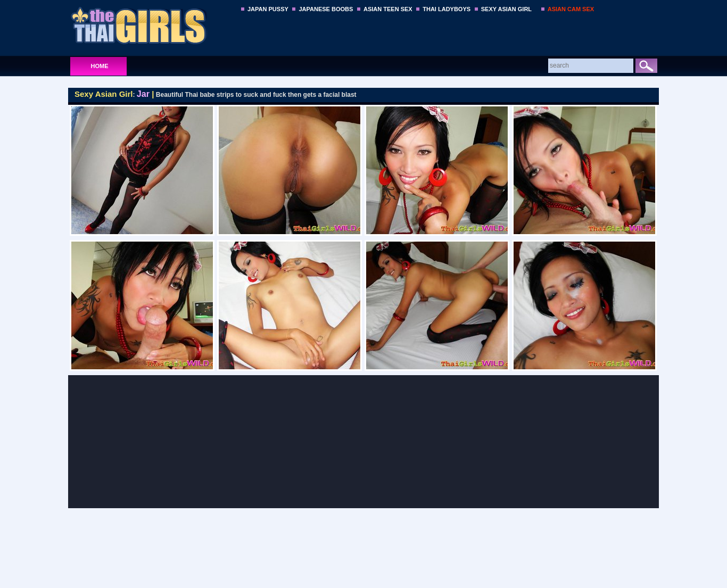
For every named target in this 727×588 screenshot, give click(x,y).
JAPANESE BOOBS (326, 9)
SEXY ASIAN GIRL (506, 9)
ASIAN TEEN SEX (388, 9)
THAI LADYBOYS (447, 9)
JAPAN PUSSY (268, 9)
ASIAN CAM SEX (571, 9)
